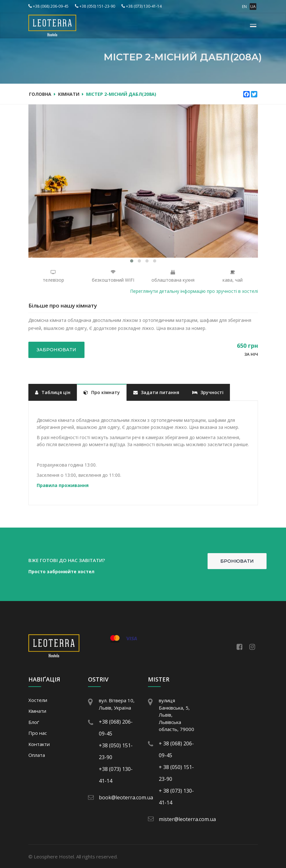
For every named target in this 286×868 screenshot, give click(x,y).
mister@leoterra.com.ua (182, 819)
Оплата (37, 755)
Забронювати (56, 350)
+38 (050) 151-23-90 (95, 6)
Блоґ (34, 722)
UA (253, 7)
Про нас (38, 733)
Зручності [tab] (208, 392)
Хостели (38, 700)
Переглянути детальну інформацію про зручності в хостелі (194, 291)
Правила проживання (63, 485)
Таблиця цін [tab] (53, 392)
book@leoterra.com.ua (121, 797)
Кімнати (69, 94)
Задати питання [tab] (156, 392)
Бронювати (237, 561)
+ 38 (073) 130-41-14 (176, 797)
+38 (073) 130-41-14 (142, 6)
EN (244, 7)
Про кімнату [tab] (102, 392)
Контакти (39, 744)
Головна (40, 94)
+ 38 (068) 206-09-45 (176, 749)
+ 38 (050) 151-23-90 (176, 773)
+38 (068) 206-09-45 (48, 6)
